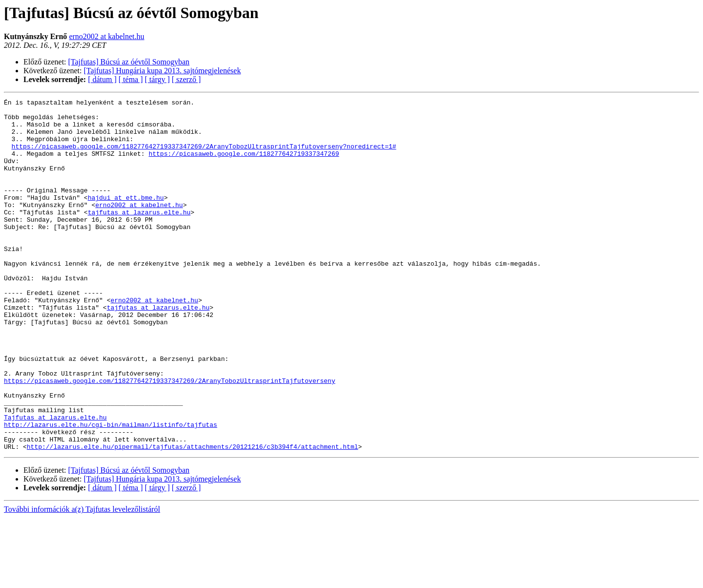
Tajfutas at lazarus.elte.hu (55, 482)
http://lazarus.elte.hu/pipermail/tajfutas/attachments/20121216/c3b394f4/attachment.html (193, 517)
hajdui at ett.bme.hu (126, 218)
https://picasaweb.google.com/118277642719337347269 (244, 165)
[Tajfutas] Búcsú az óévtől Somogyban (129, 62)
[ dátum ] (102, 79)
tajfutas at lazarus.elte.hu (139, 235)
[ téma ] (131, 79)
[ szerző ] (186, 79)
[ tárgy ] (157, 79)
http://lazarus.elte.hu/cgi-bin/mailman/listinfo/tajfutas (111, 490)
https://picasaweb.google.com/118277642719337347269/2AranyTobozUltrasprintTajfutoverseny (170, 438)
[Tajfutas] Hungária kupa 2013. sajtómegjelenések (163, 71)
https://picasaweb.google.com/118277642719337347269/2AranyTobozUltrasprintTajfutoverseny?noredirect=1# (204, 156)
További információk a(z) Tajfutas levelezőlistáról (82, 579)
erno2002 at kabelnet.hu (106, 36)
